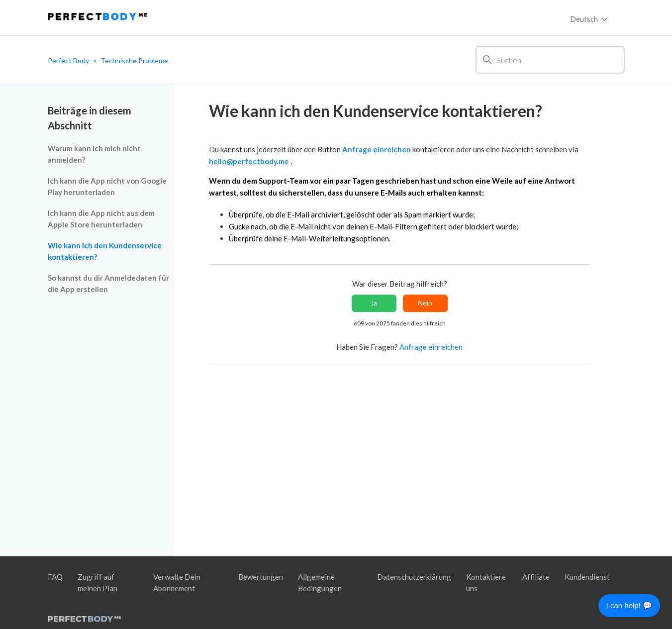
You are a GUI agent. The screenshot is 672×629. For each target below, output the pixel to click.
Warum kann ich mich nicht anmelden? (94, 154)
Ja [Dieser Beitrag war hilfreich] (374, 303)
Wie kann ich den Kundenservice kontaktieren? (105, 251)
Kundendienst (587, 577)
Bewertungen (261, 577)
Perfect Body (68, 60)
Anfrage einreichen (377, 149)
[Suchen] (550, 60)
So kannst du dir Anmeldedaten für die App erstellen (108, 283)
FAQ (55, 577)
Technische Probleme (134, 60)
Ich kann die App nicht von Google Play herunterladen (107, 186)
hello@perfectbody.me (250, 161)
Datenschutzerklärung (414, 577)
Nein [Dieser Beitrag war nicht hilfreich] (425, 303)
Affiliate (536, 577)
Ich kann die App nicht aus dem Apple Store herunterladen (101, 219)
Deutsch (590, 19)
